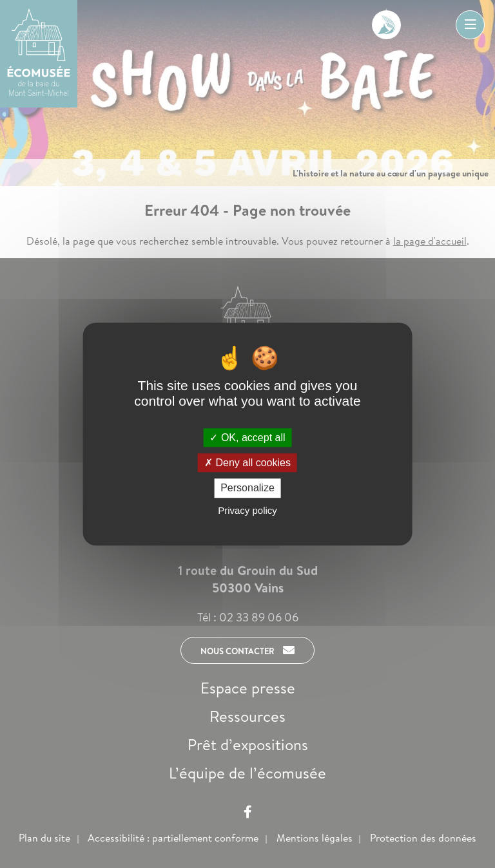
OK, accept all (247, 438)
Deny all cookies (247, 463)
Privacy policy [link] (247, 510)
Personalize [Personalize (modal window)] (247, 488)
